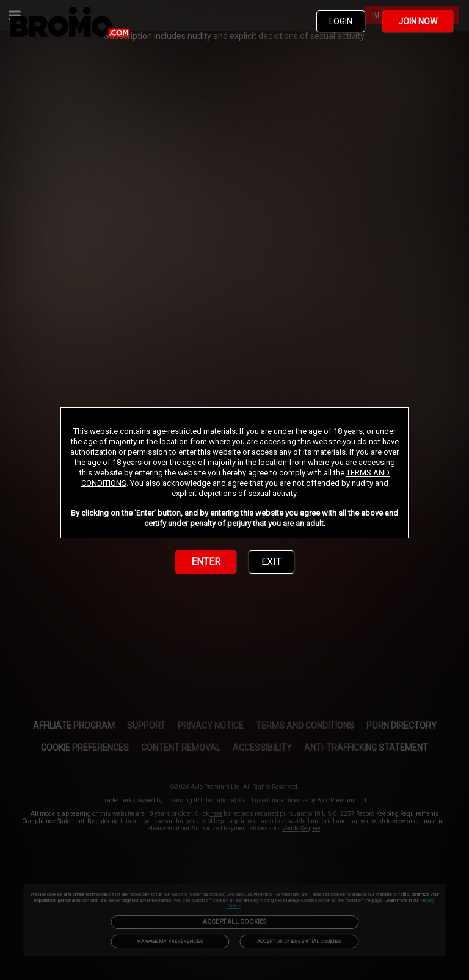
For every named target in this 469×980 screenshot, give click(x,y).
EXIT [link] (271, 562)
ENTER (206, 562)
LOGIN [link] (341, 21)
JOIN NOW (418, 21)
